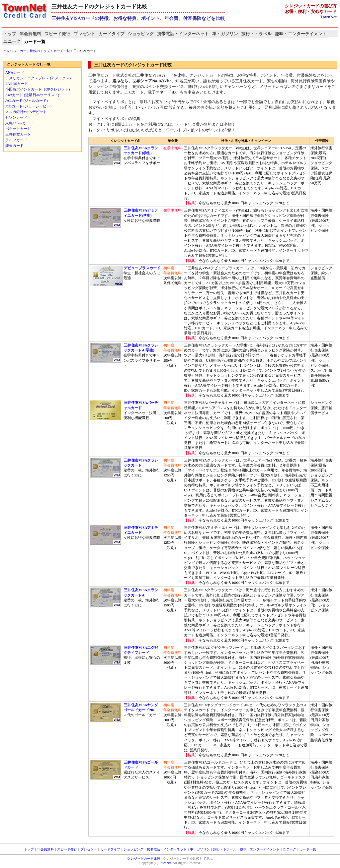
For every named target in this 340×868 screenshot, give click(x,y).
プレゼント (85, 34)
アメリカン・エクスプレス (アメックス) (38, 78)
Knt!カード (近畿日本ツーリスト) (32, 95)
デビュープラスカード (142, 268)
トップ (10, 34)
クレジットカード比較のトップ (27, 51)
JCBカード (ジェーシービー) (28, 106)
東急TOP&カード (19, 123)
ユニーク (12, 41)
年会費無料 (30, 34)
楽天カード (14, 146)
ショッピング (141, 34)
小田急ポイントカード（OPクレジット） (39, 89)
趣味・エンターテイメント (301, 34)
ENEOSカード (17, 84)
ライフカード (16, 140)
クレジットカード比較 (144, 859)
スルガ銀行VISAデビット (26, 112)
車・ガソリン (225, 34)
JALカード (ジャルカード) (27, 100)
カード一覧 (35, 42)
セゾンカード (16, 117)
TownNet (329, 17)
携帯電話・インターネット (183, 34)
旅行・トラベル (256, 34)
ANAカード (15, 72)
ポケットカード (18, 129)
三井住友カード (18, 134)
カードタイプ (112, 34)
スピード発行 (57, 34)
